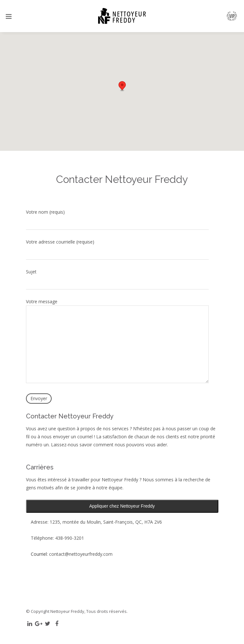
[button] (122, 86)
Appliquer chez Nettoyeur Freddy (122, 506)
